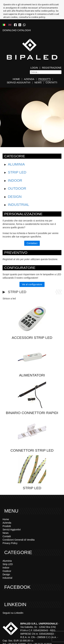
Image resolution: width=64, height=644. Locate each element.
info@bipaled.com (19, 638)
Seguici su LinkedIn (13, 600)
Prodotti (44, 66)
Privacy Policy (10, 530)
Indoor (15, 167)
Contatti (51, 69)
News (38, 69)
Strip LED (17, 159)
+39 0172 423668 (24, 634)
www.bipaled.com (51, 638)
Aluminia (16, 151)
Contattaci (32, 230)
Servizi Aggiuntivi (19, 69)
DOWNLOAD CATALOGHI (17, 17)
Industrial (19, 191)
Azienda (29, 66)
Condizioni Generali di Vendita (19, 526)
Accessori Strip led (32, 324)
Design (15, 183)
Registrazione (52, 54)
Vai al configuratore (32, 271)
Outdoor (17, 175)
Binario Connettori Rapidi (32, 399)
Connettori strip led (32, 437)
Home (16, 66)
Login (34, 54)
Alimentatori (32, 362)
